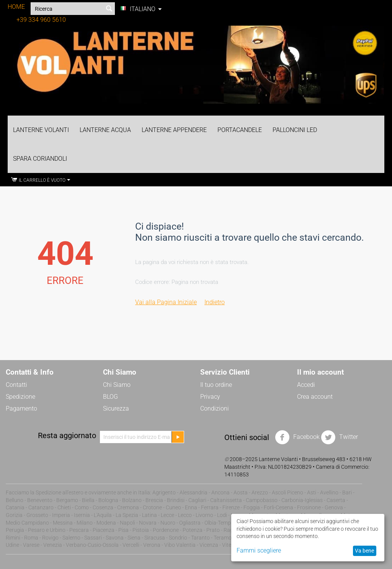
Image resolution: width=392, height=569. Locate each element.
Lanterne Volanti (41, 130)
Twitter (339, 437)
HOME (16, 7)
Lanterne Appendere (174, 130)
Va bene (364, 551)
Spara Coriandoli (40, 159)
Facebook (297, 437)
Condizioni (215, 408)
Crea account (315, 397)
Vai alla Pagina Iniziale (166, 302)
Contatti (16, 385)
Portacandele (240, 130)
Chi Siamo (117, 385)
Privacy (210, 397)
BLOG (110, 397)
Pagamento (21, 408)
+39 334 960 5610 (41, 20)
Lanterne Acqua (105, 130)
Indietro (215, 302)
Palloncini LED (295, 130)
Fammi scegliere (259, 550)
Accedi (306, 385)
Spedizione (20, 397)
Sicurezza (116, 408)
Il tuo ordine (216, 385)
